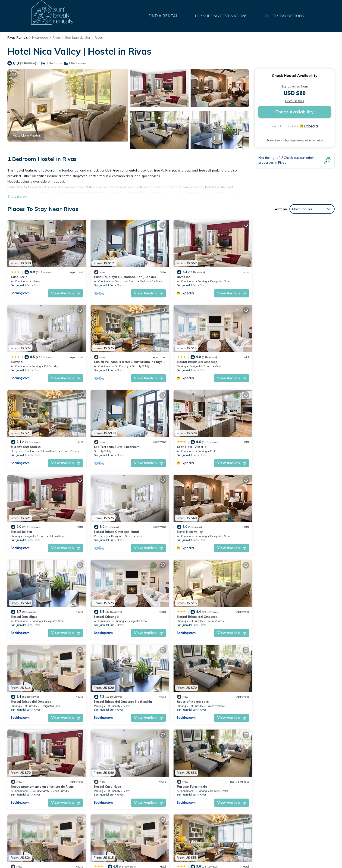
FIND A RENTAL (163, 16)
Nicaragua (40, 37)
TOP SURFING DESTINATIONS (221, 16)
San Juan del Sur (78, 37)
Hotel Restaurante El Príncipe (199, 701)
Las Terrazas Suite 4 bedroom (282, 362)
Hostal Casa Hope (273, 616)
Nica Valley (268, 701)
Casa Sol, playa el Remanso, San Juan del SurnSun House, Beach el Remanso (236, 802)
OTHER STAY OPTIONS (284, 16)
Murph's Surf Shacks (191, 362)
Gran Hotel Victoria (26, 446)
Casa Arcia (19, 277)
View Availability (65, 293)
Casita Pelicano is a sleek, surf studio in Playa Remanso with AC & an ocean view (239, 825)
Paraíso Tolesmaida (26, 701)
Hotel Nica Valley (272, 446)
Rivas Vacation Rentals (31, 795)
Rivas (57, 37)
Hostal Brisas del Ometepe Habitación (40, 616)
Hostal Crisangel (106, 531)
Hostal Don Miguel (25, 531)
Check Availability (295, 112)
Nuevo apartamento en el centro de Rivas (208, 616)
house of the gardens (110, 616)
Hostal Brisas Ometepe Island (199, 446)
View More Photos (27, 135)
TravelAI (303, 849)
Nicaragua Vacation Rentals (35, 810)
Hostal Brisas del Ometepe (114, 362)
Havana (265, 277)
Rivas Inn (183, 277)
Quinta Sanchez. (106, 701)
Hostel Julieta (104, 446)
